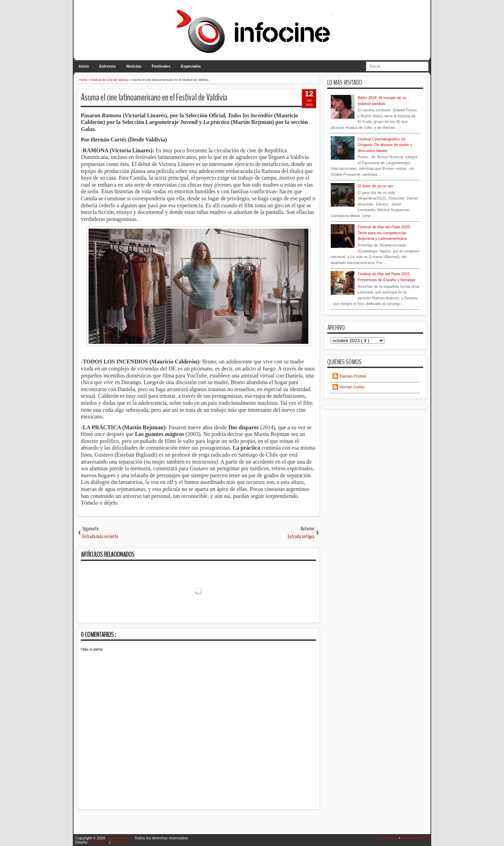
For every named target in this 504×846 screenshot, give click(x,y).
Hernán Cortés (352, 387)
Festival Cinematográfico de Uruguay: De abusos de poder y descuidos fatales (385, 145)
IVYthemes (99, 842)
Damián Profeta (353, 376)
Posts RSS (389, 838)
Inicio (84, 66)
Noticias (134, 66)
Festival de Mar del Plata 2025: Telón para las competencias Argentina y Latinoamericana (384, 233)
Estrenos (108, 66)
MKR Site (119, 842)
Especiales (191, 66)
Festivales (161, 66)
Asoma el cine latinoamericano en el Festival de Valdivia (154, 98)
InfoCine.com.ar (121, 838)
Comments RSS (415, 838)
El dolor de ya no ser (375, 186)
